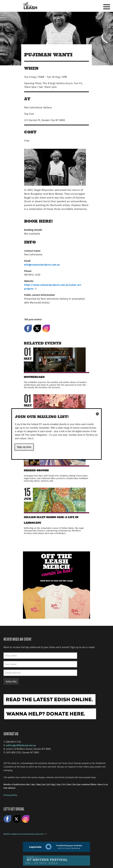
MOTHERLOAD (34, 377)
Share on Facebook (28, 329)
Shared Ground (36, 470)
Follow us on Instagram (26, 819)
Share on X (37, 329)
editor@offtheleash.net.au (21, 745)
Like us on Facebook (7, 819)
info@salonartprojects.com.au (42, 264)
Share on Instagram (46, 329)
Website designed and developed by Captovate (25, 834)
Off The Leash (30, 6)
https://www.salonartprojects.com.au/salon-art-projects (53, 287)
